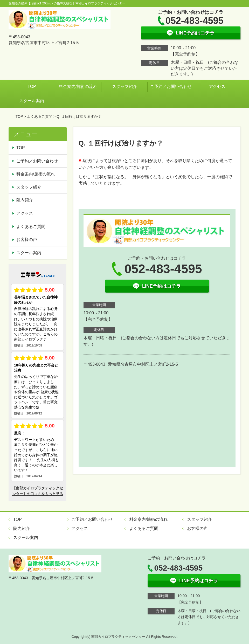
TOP (32, 86)
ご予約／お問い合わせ (171, 86)
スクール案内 (32, 101)
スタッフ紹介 (125, 86)
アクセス (217, 86)
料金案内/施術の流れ (78, 86)
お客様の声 (27, 240)
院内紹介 (25, 200)
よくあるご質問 (40, 116)
